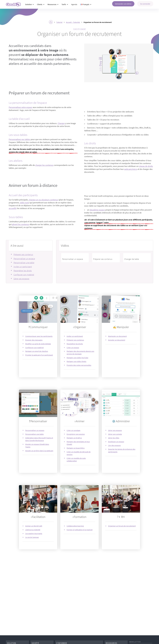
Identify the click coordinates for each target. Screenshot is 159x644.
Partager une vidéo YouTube (77, 358)
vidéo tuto (24, 203)
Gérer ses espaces (21, 279)
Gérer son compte (115, 434)
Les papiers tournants (34, 533)
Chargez (61, 123)
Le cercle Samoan (32, 537)
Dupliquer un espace (116, 442)
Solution (28, 4)
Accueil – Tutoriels (73, 22)
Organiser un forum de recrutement (122, 526)
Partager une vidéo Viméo (76, 361)
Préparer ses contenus (23, 254)
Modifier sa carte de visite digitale (38, 344)
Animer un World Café (34, 526)
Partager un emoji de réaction (37, 351)
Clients (40, 4)
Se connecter (145, 4)
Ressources (52, 4)
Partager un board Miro (76, 448)
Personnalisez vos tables (19, 139)
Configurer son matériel (24, 275)
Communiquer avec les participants (39, 336)
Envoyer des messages (34, 340)
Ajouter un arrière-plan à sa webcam (39, 451)
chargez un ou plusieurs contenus (43, 200)
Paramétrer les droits (23, 271)
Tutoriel (59, 22)
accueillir (13, 208)
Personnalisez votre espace (21, 107)
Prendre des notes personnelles (79, 365)
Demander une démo (123, 4)
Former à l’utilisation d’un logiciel (80, 530)
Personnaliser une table (24, 263)
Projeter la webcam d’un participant (39, 355)
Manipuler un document (117, 336)
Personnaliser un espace (24, 259)
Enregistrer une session (76, 434)
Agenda (74, 4)
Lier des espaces (114, 445)
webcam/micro (131, 169)
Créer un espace (73, 348)
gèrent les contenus (21, 224)
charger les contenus (44, 165)
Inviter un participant (23, 267)
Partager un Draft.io (74, 438)
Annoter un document (117, 340)
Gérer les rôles (114, 438)
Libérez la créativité (33, 530)
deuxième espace (97, 210)
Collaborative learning (75, 526)
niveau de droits (146, 166)
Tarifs (64, 4)
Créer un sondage (73, 430)
